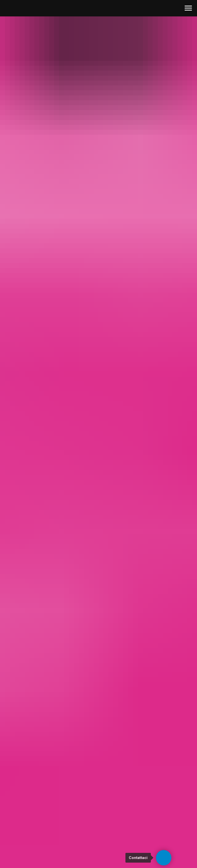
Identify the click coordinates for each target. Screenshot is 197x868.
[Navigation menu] (188, 8)
